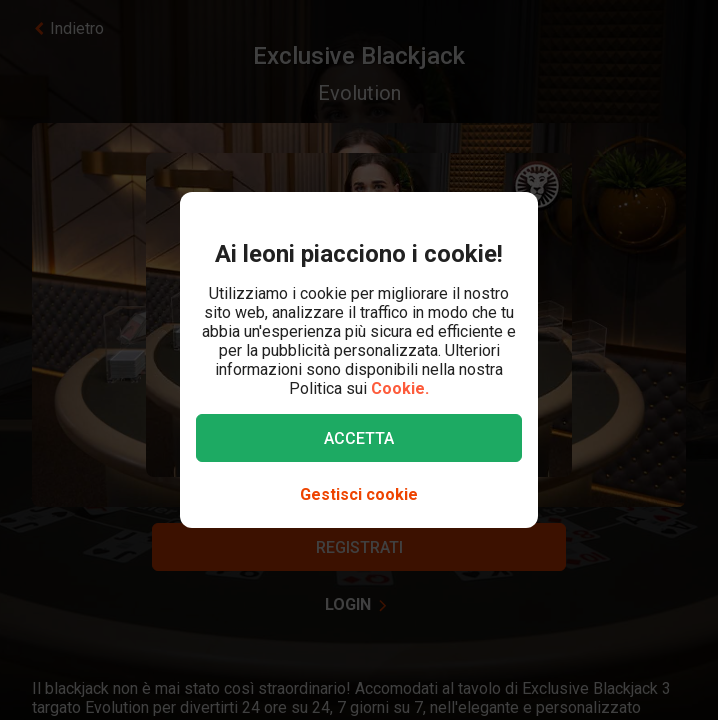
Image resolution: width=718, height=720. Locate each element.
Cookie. (400, 388)
